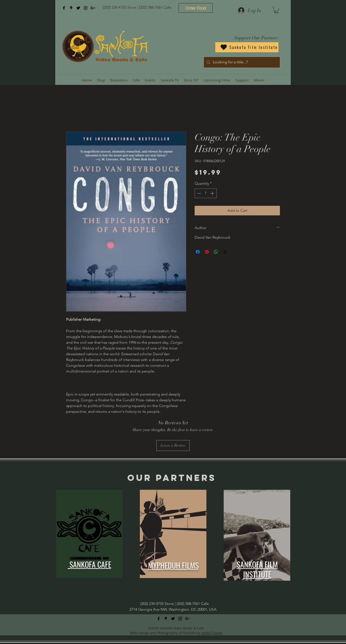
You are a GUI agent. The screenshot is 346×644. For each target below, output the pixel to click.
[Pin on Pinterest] (207, 252)
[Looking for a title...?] (241, 62)
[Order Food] (196, 8)
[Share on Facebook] (198, 252)
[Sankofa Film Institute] (247, 47)
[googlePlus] (93, 8)
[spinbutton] (206, 193)
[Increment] (213, 193)
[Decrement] (199, 193)
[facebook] (64, 8)
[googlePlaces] (71, 8)
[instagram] (86, 8)
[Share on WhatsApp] (216, 252)
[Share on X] (225, 252)
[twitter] (78, 8)
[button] (276, 10)
